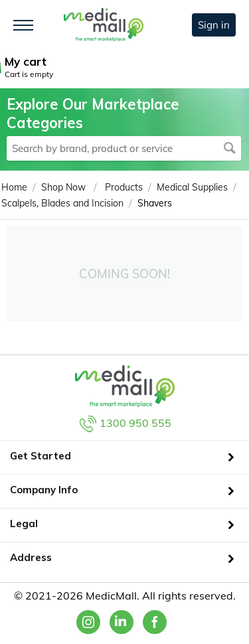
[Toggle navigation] (23, 25)
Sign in (214, 25)
